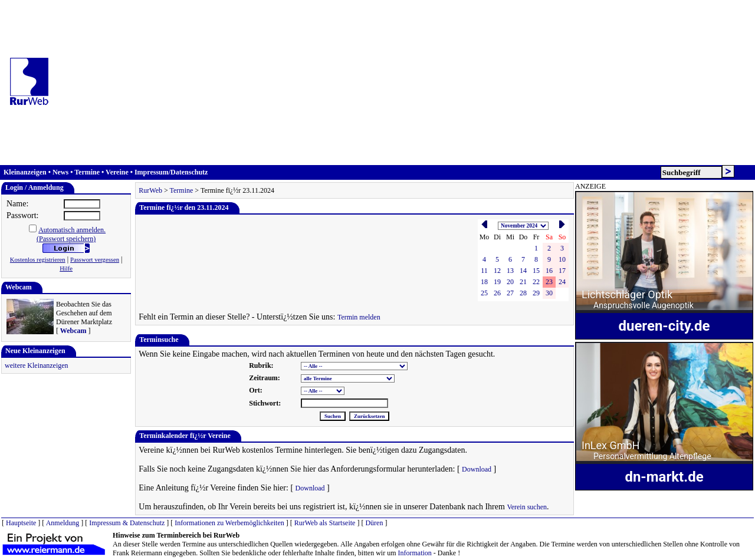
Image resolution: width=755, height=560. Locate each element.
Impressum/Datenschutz (171, 172)
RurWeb (150, 190)
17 (562, 271)
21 (523, 282)
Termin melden (359, 317)
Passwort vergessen (95, 260)
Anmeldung (63, 523)
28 (523, 293)
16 (549, 271)
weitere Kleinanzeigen (37, 365)
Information (415, 553)
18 (484, 282)
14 (523, 271)
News (60, 172)
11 (484, 271)
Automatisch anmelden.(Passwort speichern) (71, 234)
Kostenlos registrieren (38, 260)
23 (549, 282)
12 (497, 271)
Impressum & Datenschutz (127, 523)
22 (536, 282)
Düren (374, 523)
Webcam (73, 331)
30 (549, 293)
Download (477, 469)
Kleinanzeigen (25, 172)
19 (497, 282)
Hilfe (66, 269)
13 (510, 271)
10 (562, 259)
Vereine (117, 172)
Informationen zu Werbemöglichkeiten (229, 523)
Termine (87, 172)
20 (510, 282)
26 (497, 293)
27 (510, 293)
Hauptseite (21, 523)
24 (562, 282)
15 (536, 271)
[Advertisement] (406, 83)
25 (484, 293)
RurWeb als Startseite (325, 523)
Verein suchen (527, 507)
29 (536, 293)
